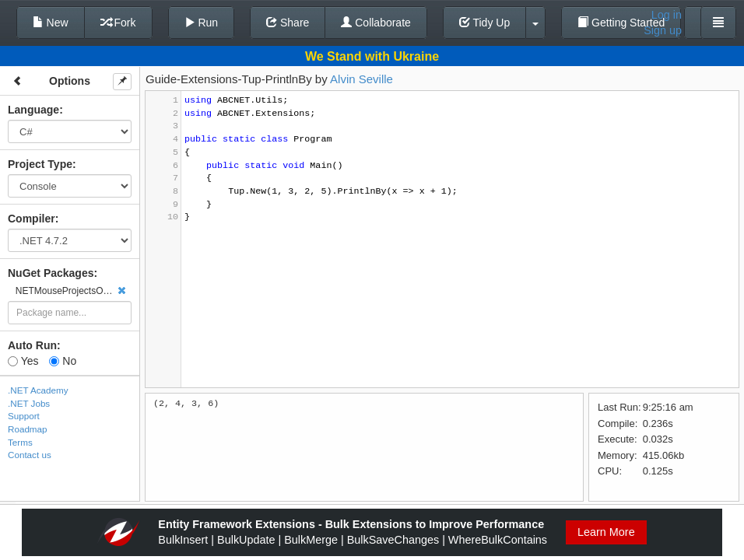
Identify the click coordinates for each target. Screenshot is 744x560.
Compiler (32, 219)
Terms (20, 442)
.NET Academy (38, 390)
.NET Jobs (29, 403)
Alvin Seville (361, 79)
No (63, 361)
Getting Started (621, 23)
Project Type (40, 164)
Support (24, 416)
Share (288, 23)
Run (202, 23)
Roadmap (28, 429)
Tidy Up (484, 23)
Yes (23, 361)
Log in (667, 15)
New (51, 23)
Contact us (30, 455)
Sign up (663, 30)
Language (33, 110)
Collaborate (376, 23)
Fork (118, 23)
